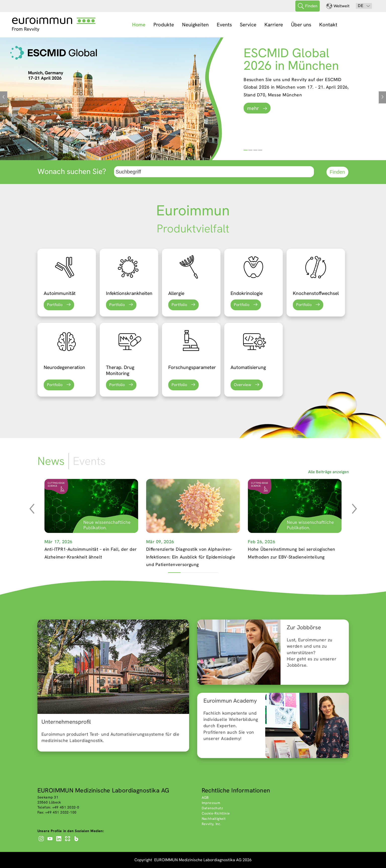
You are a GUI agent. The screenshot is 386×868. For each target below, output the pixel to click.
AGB (205, 797)
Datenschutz (212, 808)
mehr (253, 108)
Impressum (211, 803)
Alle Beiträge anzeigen (328, 472)
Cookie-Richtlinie (216, 813)
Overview (242, 385)
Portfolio (55, 305)
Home (139, 25)
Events (224, 25)
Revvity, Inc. (211, 824)
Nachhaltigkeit (214, 819)
